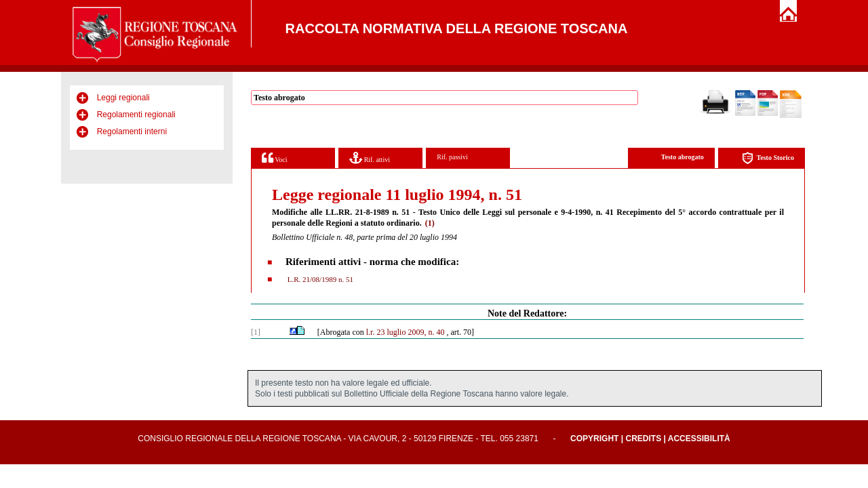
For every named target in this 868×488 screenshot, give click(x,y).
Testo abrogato (683, 157)
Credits (643, 439)
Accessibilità (699, 439)
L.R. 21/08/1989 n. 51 (319, 279)
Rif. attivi (370, 158)
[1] (256, 332)
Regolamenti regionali (136, 115)
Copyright (594, 439)
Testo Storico (768, 158)
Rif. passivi (452, 157)
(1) (430, 223)
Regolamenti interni (132, 131)
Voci (274, 158)
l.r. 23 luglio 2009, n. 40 (406, 332)
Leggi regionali (123, 98)
